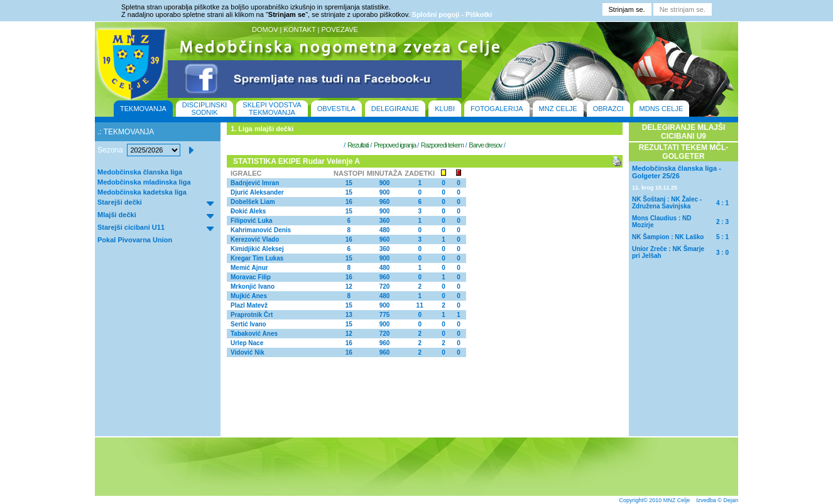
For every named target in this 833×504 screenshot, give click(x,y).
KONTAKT (300, 29)
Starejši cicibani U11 (131, 227)
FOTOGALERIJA (497, 109)
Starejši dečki (120, 202)
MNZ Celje (677, 500)
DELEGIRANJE (395, 109)
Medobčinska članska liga (140, 172)
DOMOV (265, 29)
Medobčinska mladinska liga (144, 182)
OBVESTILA (336, 109)
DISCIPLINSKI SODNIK (205, 109)
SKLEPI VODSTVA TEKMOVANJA (272, 109)
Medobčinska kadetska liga (142, 192)
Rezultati (358, 145)
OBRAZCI (608, 109)
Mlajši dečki (117, 215)
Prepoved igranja (395, 145)
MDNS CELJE (661, 109)
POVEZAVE (339, 29)
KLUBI (445, 109)
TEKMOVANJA (143, 109)
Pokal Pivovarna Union (135, 240)
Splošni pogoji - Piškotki (452, 14)
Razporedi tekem (442, 145)
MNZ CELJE (558, 109)
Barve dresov (485, 145)
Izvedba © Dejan (717, 500)
